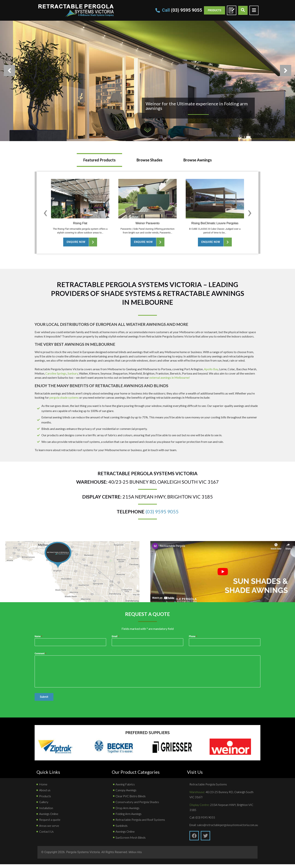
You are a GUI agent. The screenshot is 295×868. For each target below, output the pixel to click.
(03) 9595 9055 (162, 512)
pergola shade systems (64, 397)
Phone (193, 636)
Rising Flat (80, 223)
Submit (44, 697)
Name (38, 636)
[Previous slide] (45, 212)
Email (115, 636)
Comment (40, 654)
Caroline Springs (56, 373)
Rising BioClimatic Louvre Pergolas (215, 223)
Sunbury (73, 373)
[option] (147, 71)
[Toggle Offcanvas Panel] (254, 10)
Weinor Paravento (147, 223)
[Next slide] (250, 212)
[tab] (99, 160)
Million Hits (136, 856)
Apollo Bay (211, 369)
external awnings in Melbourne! (170, 377)
